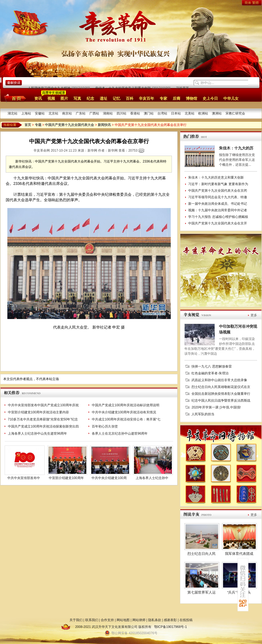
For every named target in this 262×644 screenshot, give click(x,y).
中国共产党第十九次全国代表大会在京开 (218, 223)
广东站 (81, 113)
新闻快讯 (104, 125)
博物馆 (191, 98)
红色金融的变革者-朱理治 (210, 373)
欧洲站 (203, 113)
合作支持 (107, 620)
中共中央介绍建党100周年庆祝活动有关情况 (124, 412)
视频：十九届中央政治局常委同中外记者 (218, 210)
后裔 (176, 98)
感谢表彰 (170, 620)
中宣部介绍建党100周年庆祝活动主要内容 (38, 412)
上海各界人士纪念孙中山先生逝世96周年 (37, 434)
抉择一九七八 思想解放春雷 (211, 366)
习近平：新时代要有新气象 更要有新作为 (218, 184)
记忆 (117, 98)
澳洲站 (217, 113)
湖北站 (13, 113)
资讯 (38, 98)
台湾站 (162, 113)
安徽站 (40, 113)
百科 (130, 98)
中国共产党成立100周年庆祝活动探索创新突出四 (43, 426)
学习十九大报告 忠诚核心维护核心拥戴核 (218, 217)
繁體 (255, 3)
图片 (64, 98)
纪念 (90, 98)
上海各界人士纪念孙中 (152, 478)
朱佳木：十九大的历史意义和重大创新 (124, 88)
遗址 (103, 98)
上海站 (26, 113)
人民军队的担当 (203, 414)
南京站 (67, 113)
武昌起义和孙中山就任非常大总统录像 (219, 380)
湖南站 (108, 113)
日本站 (176, 113)
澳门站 (149, 113)
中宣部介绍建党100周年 (66, 478)
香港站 (135, 113)
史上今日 (210, 98)
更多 (254, 315)
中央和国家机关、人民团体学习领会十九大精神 (36, 88)
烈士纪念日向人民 (202, 554)
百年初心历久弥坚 (105, 426)
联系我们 (92, 620)
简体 (248, 3)
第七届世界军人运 (202, 592)
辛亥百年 (147, 98)
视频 (51, 98)
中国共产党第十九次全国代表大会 (69, 125)
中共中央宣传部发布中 (24, 478)
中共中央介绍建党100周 (109, 478)
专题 (38, 125)
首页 (14, 98)
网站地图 (123, 620)
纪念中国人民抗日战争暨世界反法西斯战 (221, 401)
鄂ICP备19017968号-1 (170, 627)
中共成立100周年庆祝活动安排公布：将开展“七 (126, 419)
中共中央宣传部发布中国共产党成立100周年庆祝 (43, 405)
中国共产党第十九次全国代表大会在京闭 (218, 191)
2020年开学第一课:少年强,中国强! (216, 407)
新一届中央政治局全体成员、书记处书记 (218, 204)
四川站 (121, 113)
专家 (163, 98)
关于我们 (76, 620)
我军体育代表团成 (239, 554)
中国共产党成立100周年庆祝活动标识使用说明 (126, 405)
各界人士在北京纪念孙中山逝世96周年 (120, 434)
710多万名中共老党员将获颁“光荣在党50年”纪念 (43, 419)
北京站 (53, 113)
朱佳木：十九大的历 (236, 148)
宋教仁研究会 (235, 113)
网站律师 (139, 620)
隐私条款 (155, 620)
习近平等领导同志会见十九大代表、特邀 (218, 197)
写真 (77, 98)
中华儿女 (231, 98)
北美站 (190, 113)
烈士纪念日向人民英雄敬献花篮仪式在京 (221, 387)
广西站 (94, 113)
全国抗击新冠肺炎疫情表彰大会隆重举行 (221, 394)
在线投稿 (186, 620)
